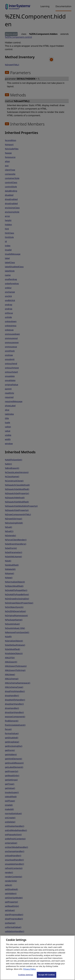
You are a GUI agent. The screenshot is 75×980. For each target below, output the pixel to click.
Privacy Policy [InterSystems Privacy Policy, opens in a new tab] (30, 973)
